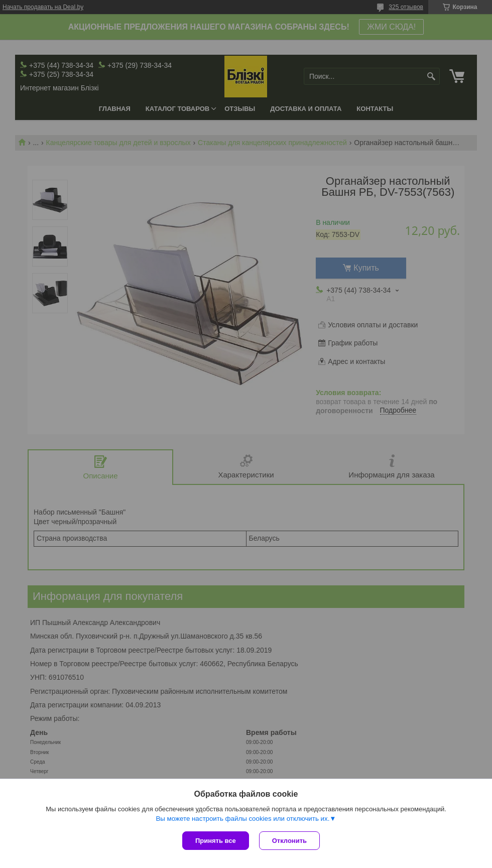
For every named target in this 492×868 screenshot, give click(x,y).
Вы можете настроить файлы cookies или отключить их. (242, 819)
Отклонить (289, 841)
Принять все (216, 841)
